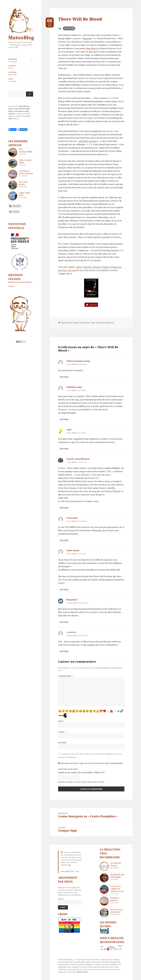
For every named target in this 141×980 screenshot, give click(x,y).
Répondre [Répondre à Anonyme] (64, 651)
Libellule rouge (74, 387)
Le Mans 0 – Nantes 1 (115, 899)
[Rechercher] (30, 94)
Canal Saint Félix (24, 194)
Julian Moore (91, 48)
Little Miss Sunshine (88, 141)
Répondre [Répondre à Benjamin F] (64, 622)
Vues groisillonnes (25, 150)
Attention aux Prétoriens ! (117, 876)
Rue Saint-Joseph (24, 183)
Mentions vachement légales (20, 282)
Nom (61, 721)
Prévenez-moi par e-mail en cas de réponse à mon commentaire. (91, 763)
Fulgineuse (116, 267)
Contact (11, 286)
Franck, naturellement (78, 459)
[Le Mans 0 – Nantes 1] (104, 901)
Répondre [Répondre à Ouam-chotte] (64, 590)
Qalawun (88, 267)
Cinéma (68, 28)
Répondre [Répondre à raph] (64, 449)
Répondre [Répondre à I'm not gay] (64, 540)
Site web (62, 743)
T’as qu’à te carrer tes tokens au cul (117, 889)
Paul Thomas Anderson (102, 323)
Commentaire (65, 676)
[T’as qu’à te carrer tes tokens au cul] (104, 889)
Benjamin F (72, 600)
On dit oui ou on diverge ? (116, 911)
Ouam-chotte (73, 550)
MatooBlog (21, 37)
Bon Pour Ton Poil (67, 270)
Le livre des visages (116, 864)
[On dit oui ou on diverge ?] (104, 913)
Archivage (21, 73)
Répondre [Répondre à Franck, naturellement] (64, 508)
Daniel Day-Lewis (69, 323)
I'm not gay (72, 518)
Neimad (97, 267)
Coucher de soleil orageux (26, 172)
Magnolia (87, 38)
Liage (21, 80)
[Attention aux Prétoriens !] (104, 878)
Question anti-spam (68, 769)
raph (69, 429)
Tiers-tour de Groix (25, 161)
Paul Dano (84, 323)
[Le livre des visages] (104, 866)
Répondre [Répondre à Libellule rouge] (64, 419)
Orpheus (106, 267)
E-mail (62, 732)
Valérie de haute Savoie (78, 361)
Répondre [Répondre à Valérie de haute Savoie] (64, 377)
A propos (21, 67)
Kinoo (79, 267)
